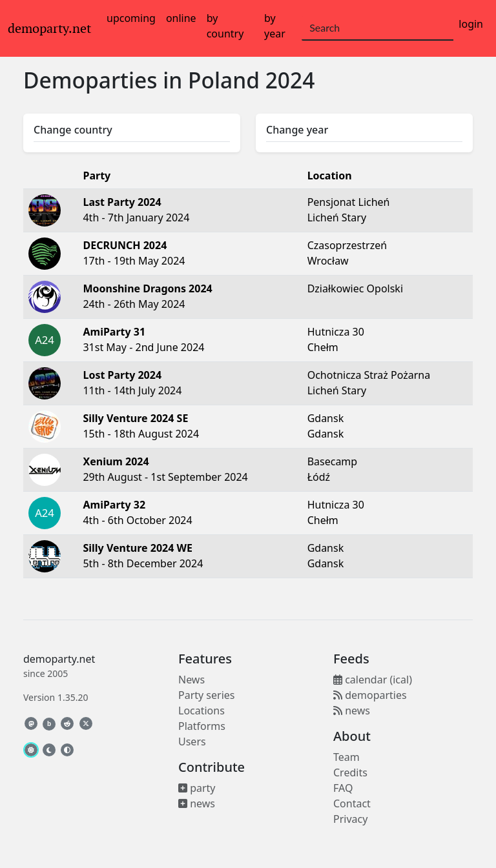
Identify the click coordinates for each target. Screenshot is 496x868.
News (191, 680)
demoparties (370, 695)
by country (225, 26)
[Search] (377, 28)
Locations (201, 711)
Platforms (202, 726)
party (197, 788)
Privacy (350, 819)
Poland (224, 80)
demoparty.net (49, 28)
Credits (350, 772)
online (181, 18)
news (197, 803)
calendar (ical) (373, 680)
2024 (290, 80)
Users (192, 742)
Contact (352, 803)
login (471, 24)
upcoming (131, 18)
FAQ (343, 788)
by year (275, 26)
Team (346, 757)
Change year (297, 130)
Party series (206, 695)
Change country (73, 130)
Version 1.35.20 (56, 697)
